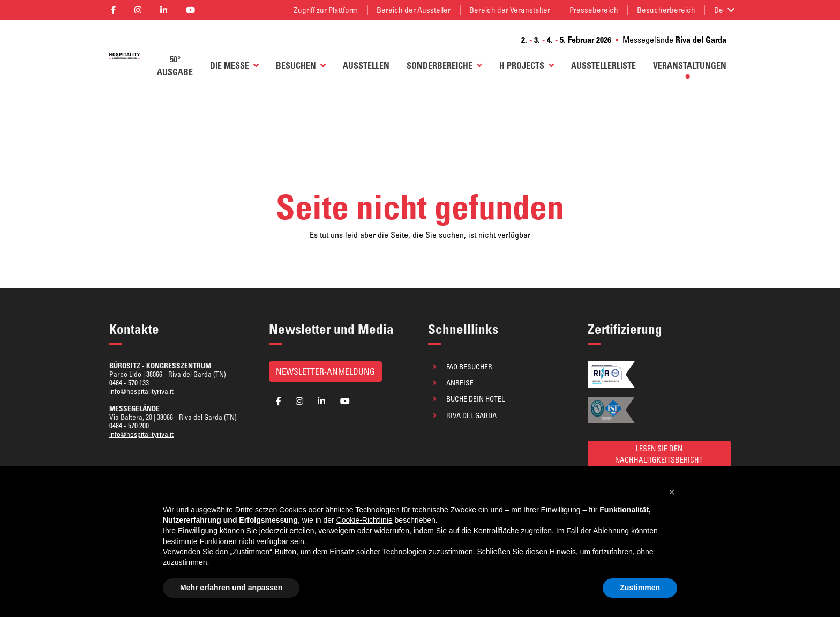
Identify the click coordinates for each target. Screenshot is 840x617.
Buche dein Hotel (475, 399)
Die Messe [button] (234, 65)
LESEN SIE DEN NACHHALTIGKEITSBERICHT (659, 454)
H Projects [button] (527, 65)
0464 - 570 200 (129, 426)
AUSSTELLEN (366, 65)
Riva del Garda (471, 415)
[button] (672, 492)
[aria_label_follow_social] (113, 10)
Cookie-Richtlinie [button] (365, 520)
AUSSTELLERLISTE (603, 65)
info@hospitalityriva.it (141, 391)
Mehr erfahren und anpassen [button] (231, 588)
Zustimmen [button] (640, 588)
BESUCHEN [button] (301, 65)
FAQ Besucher (469, 367)
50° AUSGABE (175, 65)
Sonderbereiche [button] (444, 65)
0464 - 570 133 (129, 383)
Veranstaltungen (690, 65)
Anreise (460, 383)
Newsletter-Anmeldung (325, 371)
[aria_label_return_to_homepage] (125, 56)
